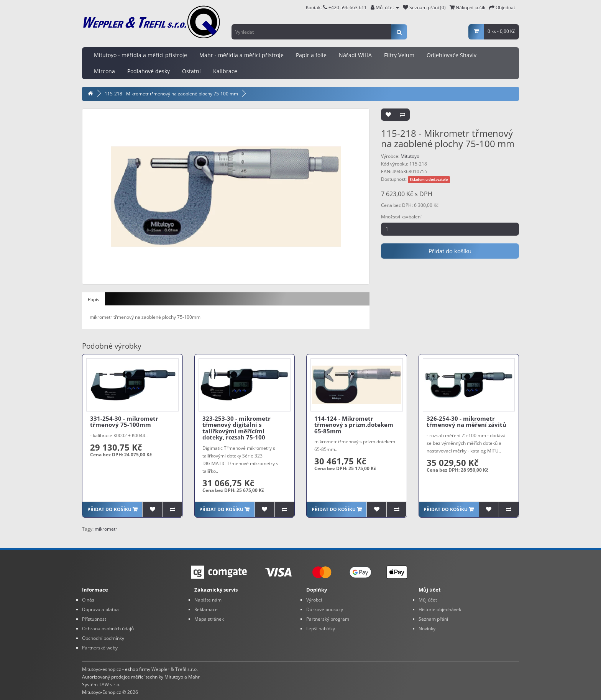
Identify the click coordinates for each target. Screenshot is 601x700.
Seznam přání (433, 619)
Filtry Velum (399, 55)
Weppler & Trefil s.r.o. (175, 669)
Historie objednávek (440, 609)
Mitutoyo (410, 156)
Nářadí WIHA (355, 55)
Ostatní (191, 71)
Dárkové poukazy (325, 609)
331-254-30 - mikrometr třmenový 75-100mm (124, 422)
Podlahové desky (149, 71)
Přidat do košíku (450, 251)
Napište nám (208, 600)
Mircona (104, 71)
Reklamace (206, 609)
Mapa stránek (209, 619)
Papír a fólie (311, 55)
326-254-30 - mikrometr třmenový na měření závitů (466, 422)
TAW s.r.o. (110, 684)
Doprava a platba (100, 609)
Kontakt (317, 7)
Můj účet (428, 600)
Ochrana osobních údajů (108, 629)
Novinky (427, 629)
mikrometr (106, 529)
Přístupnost (94, 619)
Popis (94, 299)
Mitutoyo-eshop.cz (102, 669)
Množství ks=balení (401, 217)
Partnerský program (328, 619)
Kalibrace (225, 71)
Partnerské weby (100, 648)
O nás (88, 600)
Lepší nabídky (321, 629)
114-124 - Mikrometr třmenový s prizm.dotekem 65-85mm (354, 425)
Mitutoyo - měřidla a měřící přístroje (140, 55)
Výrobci (314, 600)
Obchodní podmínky (103, 638)
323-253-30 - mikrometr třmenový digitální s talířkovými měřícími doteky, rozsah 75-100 (236, 428)
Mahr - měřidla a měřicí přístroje (241, 55)
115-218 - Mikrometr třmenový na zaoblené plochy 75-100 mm (171, 94)
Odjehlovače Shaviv (452, 55)
